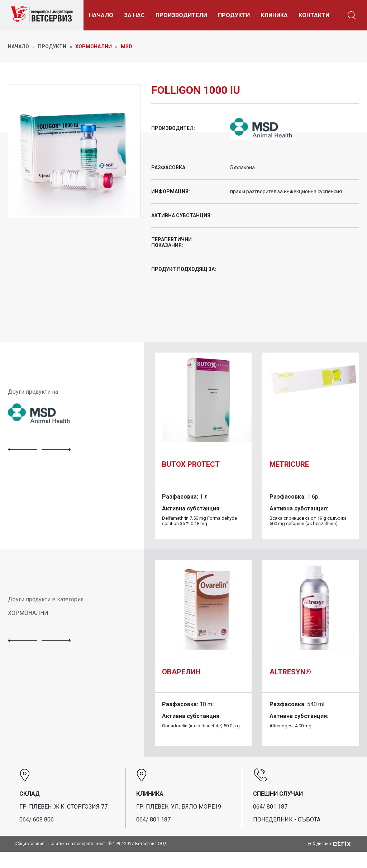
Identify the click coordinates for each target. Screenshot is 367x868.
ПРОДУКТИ (234, 15)
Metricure (289, 464)
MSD (127, 47)
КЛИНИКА (274, 15)
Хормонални (94, 47)
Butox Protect (191, 464)
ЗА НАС (134, 15)
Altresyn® (290, 672)
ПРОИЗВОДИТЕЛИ (181, 15)
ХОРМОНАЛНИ (28, 613)
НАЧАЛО (101, 15)
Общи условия (29, 844)
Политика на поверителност (76, 844)
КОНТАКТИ (314, 15)
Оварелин (181, 672)
